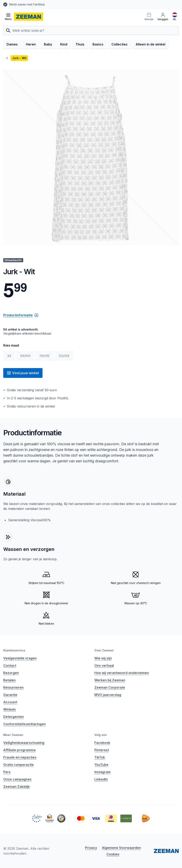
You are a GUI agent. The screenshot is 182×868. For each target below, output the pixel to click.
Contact (10, 665)
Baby (48, 44)
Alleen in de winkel (150, 44)
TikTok (100, 757)
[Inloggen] (163, 17)
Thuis (80, 44)
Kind (64, 44)
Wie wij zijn (103, 658)
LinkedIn (101, 779)
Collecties (119, 44)
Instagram (102, 772)
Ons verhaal (104, 665)
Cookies (113, 854)
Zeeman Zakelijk (16, 787)
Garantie (10, 695)
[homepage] (29, 17)
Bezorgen (11, 673)
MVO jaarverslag (108, 695)
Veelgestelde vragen (20, 658)
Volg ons (101, 735)
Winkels (10, 709)
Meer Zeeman (13, 735)
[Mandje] (149, 17)
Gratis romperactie (19, 765)
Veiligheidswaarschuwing (24, 743)
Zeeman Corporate (110, 687)
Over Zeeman (104, 650)
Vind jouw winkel (23, 373)
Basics (98, 44)
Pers (7, 772)
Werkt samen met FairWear (27, 4)
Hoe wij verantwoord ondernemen (122, 673)
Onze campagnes (17, 779)
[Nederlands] (175, 17)
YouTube (101, 765)
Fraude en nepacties (20, 757)
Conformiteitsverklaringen (25, 724)
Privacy (91, 848)
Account (10, 702)
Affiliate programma (19, 750)
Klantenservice (14, 650)
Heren (31, 44)
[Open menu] (8, 17)
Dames (12, 44)
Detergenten (14, 717)
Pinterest (102, 750)
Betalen (9, 680)
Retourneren (13, 687)
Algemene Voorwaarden (121, 848)
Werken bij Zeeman (110, 680)
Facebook (102, 743)
